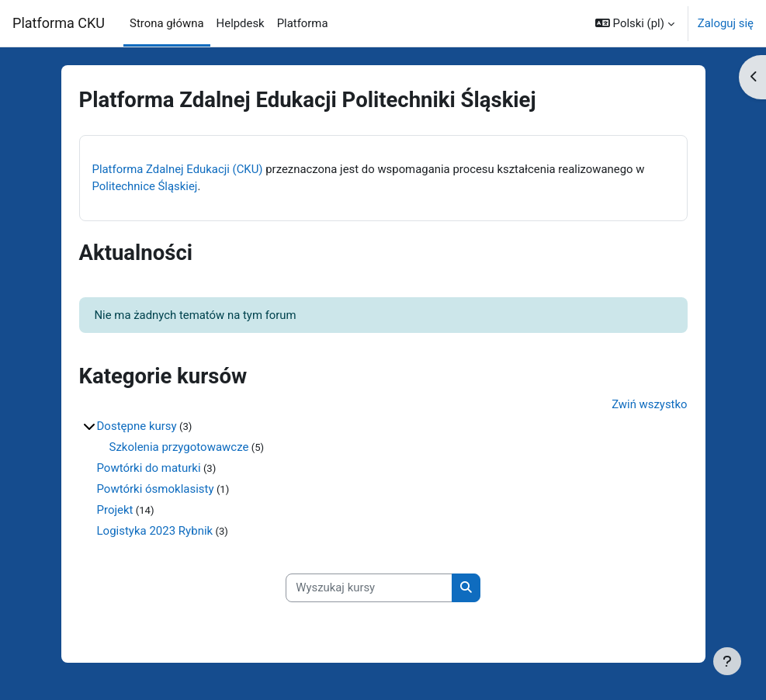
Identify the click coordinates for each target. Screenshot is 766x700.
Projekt (115, 510)
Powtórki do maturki (149, 468)
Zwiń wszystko (649, 404)
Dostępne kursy (137, 426)
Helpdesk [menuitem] (241, 23)
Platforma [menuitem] (303, 23)
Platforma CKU (59, 23)
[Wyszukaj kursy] (369, 587)
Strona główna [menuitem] (167, 23)
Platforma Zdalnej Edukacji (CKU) (178, 169)
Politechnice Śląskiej (145, 186)
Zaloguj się (726, 23)
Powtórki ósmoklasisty (156, 489)
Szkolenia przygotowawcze (179, 447)
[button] (635, 23)
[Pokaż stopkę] (727, 661)
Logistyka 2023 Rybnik (155, 531)
